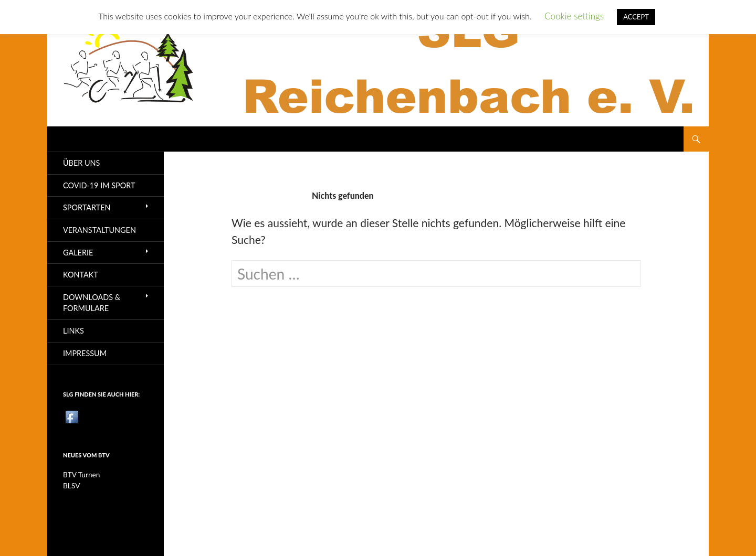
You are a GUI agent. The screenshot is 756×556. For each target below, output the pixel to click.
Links (73, 331)
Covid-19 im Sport (99, 185)
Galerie (78, 253)
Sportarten (87, 207)
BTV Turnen (82, 474)
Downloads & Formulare (92, 303)
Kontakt (81, 275)
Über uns (81, 163)
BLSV (71, 485)
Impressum (85, 353)
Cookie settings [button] (574, 16)
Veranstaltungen (99, 230)
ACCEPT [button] (636, 17)
